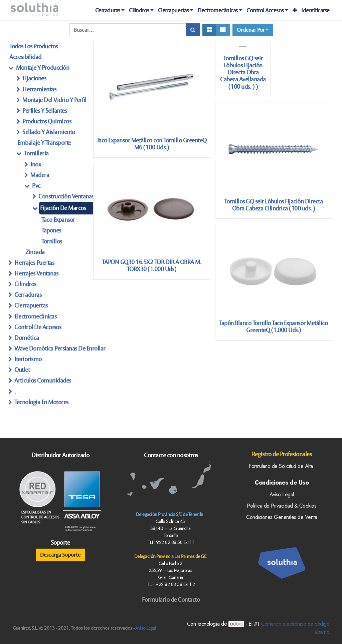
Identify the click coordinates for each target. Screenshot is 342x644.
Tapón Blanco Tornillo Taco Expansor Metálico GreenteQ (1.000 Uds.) (273, 327)
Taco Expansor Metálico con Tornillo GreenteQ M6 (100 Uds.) (152, 144)
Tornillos (52, 241)
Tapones (51, 230)
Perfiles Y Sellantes (45, 111)
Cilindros (25, 284)
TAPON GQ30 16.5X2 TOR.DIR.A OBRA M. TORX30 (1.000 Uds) (152, 265)
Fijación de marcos (63, 208)
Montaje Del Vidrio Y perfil (54, 100)
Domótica (27, 338)
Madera (40, 175)
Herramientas (39, 89)
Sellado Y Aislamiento (49, 132)
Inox (36, 164)
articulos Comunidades (43, 380)
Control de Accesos (38, 327)
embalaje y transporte (44, 143)
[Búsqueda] (193, 30)
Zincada (35, 252)
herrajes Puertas (34, 263)
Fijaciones (34, 78)
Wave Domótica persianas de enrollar (60, 348)
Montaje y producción (43, 68)
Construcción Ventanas (66, 196)
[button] (294, 10)
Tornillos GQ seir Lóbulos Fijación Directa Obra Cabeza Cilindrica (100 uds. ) (273, 205)
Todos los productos (34, 46)
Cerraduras (28, 295)
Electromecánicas (35, 316)
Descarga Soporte (60, 555)
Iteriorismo (28, 359)
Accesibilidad (25, 57)
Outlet (22, 370)
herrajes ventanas (36, 273)
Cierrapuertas (31, 305)
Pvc (36, 186)
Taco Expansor (58, 220)
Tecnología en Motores (41, 402)
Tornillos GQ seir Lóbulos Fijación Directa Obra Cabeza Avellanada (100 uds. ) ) (243, 72)
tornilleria (36, 153)
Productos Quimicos (47, 121)
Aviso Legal (146, 628)
